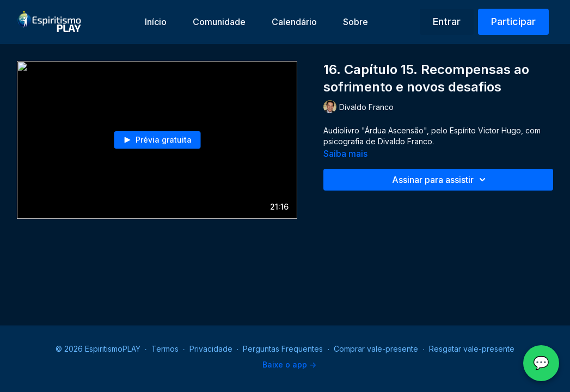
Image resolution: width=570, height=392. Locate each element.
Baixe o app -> (289, 365)
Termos (165, 349)
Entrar (447, 22)
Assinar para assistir (440, 180)
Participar (513, 22)
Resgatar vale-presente (472, 349)
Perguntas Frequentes (283, 349)
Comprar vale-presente (376, 349)
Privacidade (211, 349)
